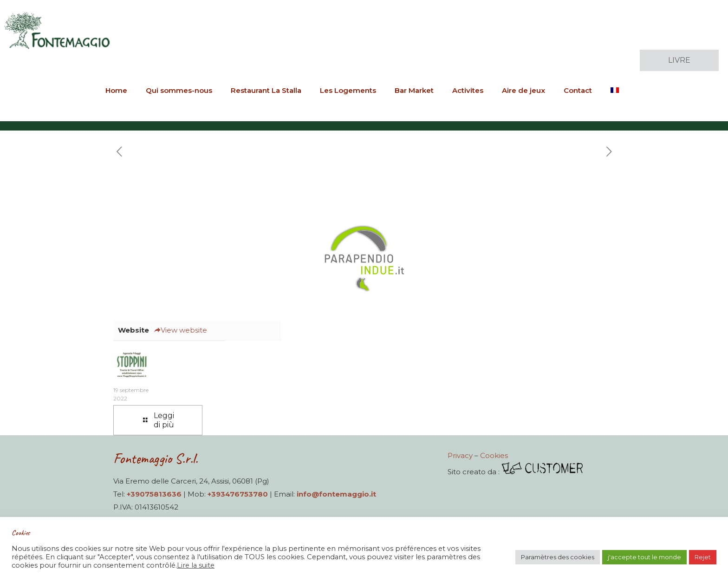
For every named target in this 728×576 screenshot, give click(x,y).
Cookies (494, 455)
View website (180, 330)
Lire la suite (196, 565)
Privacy (460, 455)
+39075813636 (154, 494)
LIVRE (679, 60)
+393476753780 (238, 494)
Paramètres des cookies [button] (558, 557)
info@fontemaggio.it (336, 494)
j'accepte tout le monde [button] (644, 557)
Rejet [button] (703, 557)
